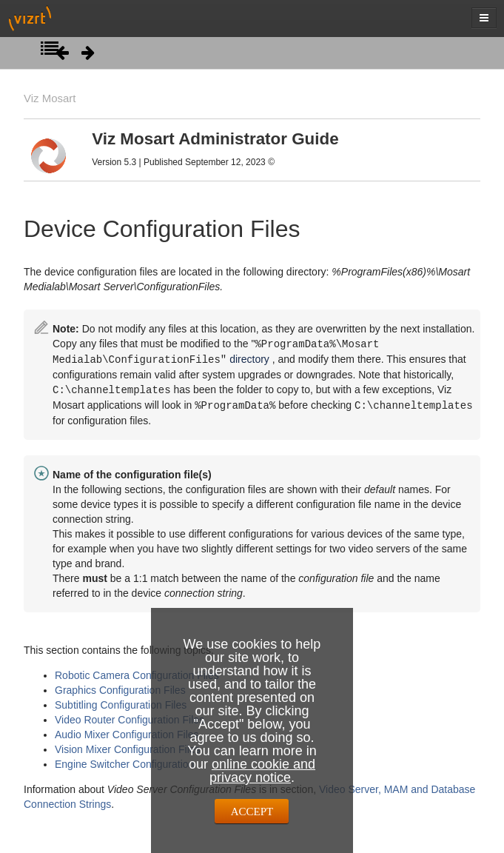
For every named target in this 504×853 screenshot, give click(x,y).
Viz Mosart (50, 98)
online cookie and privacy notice (262, 771)
